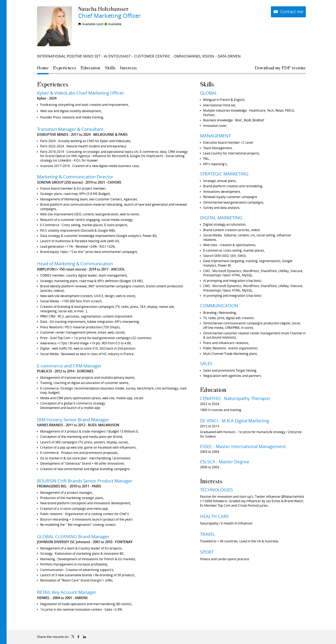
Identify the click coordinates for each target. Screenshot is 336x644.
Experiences (53, 84)
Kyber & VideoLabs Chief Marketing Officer (81, 93)
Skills (207, 84)
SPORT (207, 552)
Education (213, 390)
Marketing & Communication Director (75, 177)
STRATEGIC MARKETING (224, 174)
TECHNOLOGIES (216, 490)
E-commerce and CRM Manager (69, 366)
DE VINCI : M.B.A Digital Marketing (235, 421)
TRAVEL (208, 534)
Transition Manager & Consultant (70, 129)
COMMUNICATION (219, 306)
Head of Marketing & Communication (75, 264)
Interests (211, 481)
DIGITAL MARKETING (221, 218)
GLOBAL (209, 93)
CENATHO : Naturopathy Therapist (235, 398)
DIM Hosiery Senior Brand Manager (73, 420)
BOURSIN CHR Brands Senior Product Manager (85, 481)
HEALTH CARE (214, 516)
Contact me (291, 12)
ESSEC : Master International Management (243, 446)
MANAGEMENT (215, 136)
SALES (206, 363)
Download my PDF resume (280, 68)
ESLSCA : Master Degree (225, 462)
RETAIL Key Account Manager (67, 592)
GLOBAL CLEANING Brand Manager (73, 536)
